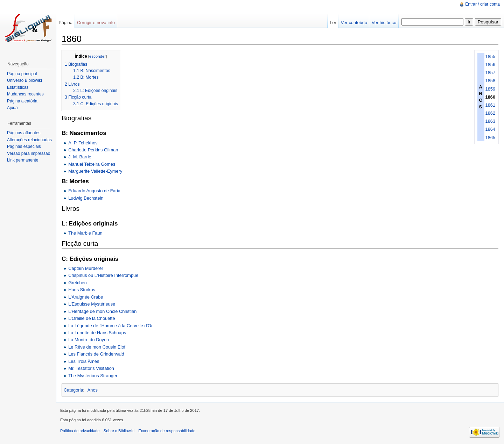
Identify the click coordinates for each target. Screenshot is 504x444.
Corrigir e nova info (96, 23)
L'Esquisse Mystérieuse (92, 304)
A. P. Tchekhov (83, 143)
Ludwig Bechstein (86, 198)
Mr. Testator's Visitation (91, 368)
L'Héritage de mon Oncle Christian (102, 311)
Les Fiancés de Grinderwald (96, 354)
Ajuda (12, 108)
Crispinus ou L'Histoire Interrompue (103, 275)
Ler (333, 23)
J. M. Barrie (80, 157)
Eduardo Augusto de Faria (94, 191)
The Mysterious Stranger (93, 376)
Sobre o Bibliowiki (119, 431)
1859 (490, 89)
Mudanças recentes (25, 94)
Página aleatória (22, 101)
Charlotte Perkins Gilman (93, 150)
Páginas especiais (24, 146)
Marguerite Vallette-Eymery (95, 171)
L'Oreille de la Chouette (92, 318)
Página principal (22, 74)
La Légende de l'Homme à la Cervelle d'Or (110, 326)
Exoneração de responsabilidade (167, 431)
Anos (93, 390)
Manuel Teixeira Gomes (92, 164)
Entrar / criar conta (482, 4)
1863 (490, 121)
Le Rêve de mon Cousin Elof (97, 347)
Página (65, 23)
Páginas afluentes (24, 133)
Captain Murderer (86, 268)
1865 (490, 138)
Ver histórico (384, 23)
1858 (490, 81)
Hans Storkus (82, 290)
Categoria (73, 390)
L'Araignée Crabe (86, 297)
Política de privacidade (80, 431)
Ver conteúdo (354, 23)
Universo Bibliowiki (24, 80)
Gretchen (78, 283)
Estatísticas (18, 87)
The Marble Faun (85, 233)
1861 (490, 105)
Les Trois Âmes (84, 361)
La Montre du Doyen (89, 340)
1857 (490, 73)
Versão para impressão (29, 153)
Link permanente (23, 160)
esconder (97, 56)
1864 (490, 129)
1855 (490, 56)
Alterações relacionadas (29, 140)
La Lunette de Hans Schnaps (97, 333)
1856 (490, 65)
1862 (490, 113)
